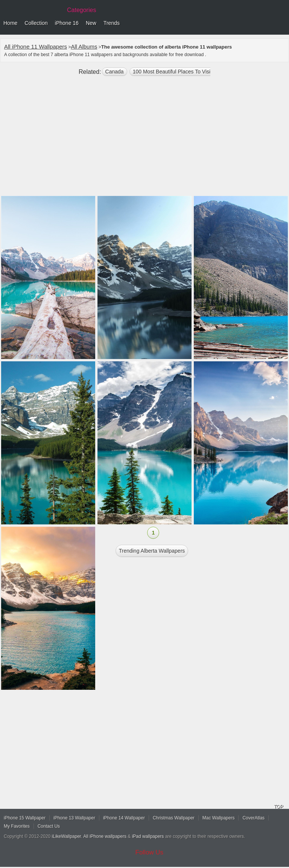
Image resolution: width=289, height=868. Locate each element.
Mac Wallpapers (219, 818)
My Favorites (17, 826)
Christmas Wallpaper (174, 818)
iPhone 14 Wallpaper (124, 818)
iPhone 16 (67, 23)
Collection (36, 23)
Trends (112, 23)
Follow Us (150, 852)
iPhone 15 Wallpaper (25, 818)
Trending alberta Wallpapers (152, 551)
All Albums (84, 47)
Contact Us (49, 826)
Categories (81, 10)
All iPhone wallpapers (105, 836)
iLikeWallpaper (67, 836)
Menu (281, 23)
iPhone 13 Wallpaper (74, 818)
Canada (115, 72)
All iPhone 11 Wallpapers (36, 47)
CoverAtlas (253, 818)
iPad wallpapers (148, 836)
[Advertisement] (144, 139)
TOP (278, 807)
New (91, 23)
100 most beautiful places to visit (172, 72)
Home (10, 23)
